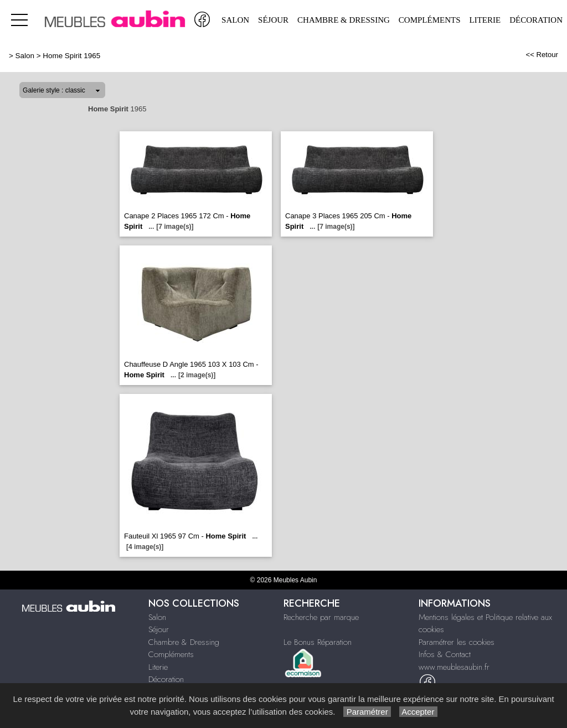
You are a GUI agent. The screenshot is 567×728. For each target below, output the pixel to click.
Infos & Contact (445, 654)
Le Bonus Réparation (318, 642)
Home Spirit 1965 (71, 56)
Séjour (273, 20)
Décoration (536, 20)
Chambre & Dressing (344, 20)
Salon (235, 20)
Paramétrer (367, 712)
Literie (485, 20)
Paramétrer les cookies (457, 642)
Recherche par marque (321, 617)
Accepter (418, 712)
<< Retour (542, 55)
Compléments (430, 20)
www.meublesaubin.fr (454, 667)
